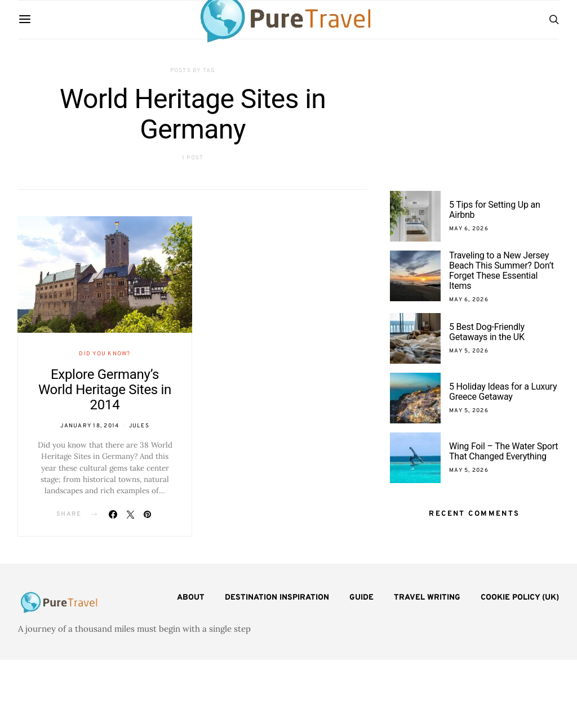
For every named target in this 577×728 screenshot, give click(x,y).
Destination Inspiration (277, 598)
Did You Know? (105, 354)
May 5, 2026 (469, 351)
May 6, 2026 (469, 229)
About (191, 598)
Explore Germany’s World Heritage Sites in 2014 (105, 390)
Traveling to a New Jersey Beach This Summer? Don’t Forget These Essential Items (501, 271)
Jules (139, 426)
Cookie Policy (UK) (520, 598)
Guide (361, 598)
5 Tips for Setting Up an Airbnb (495, 210)
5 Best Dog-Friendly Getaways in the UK (487, 332)
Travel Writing (427, 598)
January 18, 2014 (90, 426)
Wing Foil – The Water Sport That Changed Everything (503, 451)
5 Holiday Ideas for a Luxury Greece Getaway (503, 392)
